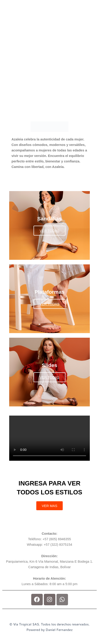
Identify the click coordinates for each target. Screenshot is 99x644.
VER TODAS (49, 231)
